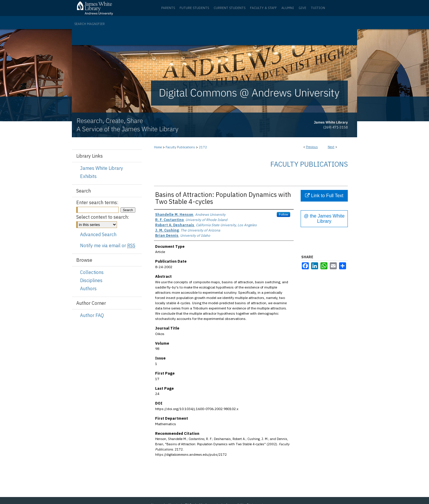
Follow (283, 214)
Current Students (229, 8)
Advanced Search (98, 234)
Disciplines (91, 280)
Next (331, 147)
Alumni (288, 8)
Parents (168, 8)
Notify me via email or (108, 245)
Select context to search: (103, 217)
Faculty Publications (180, 147)
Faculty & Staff (263, 8)
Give (302, 8)
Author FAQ (92, 315)
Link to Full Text (324, 196)
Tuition (318, 8)
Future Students (194, 8)
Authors (88, 288)
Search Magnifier (89, 24)
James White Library (102, 168)
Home (158, 147)
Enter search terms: (97, 202)
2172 (203, 147)
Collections (92, 272)
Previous (312, 147)
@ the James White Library (324, 219)
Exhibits (88, 176)
